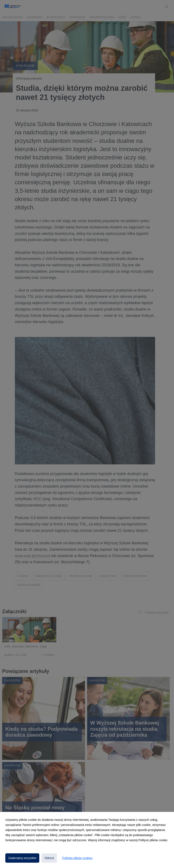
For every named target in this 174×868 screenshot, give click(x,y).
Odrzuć (49, 858)
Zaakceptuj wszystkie (22, 858)
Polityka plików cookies (77, 858)
